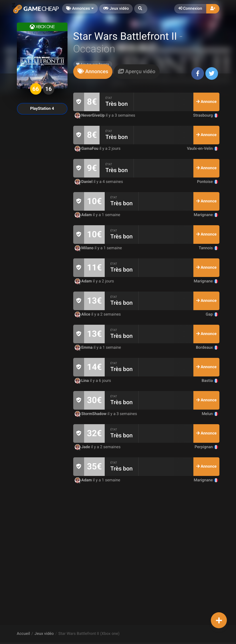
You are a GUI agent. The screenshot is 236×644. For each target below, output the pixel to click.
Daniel (84, 182)
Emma (84, 348)
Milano (85, 248)
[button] (141, 9)
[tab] (93, 72)
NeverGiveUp (90, 115)
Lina (82, 381)
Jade (83, 447)
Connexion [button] (190, 9)
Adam (84, 215)
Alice (83, 314)
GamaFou (87, 149)
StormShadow (91, 414)
